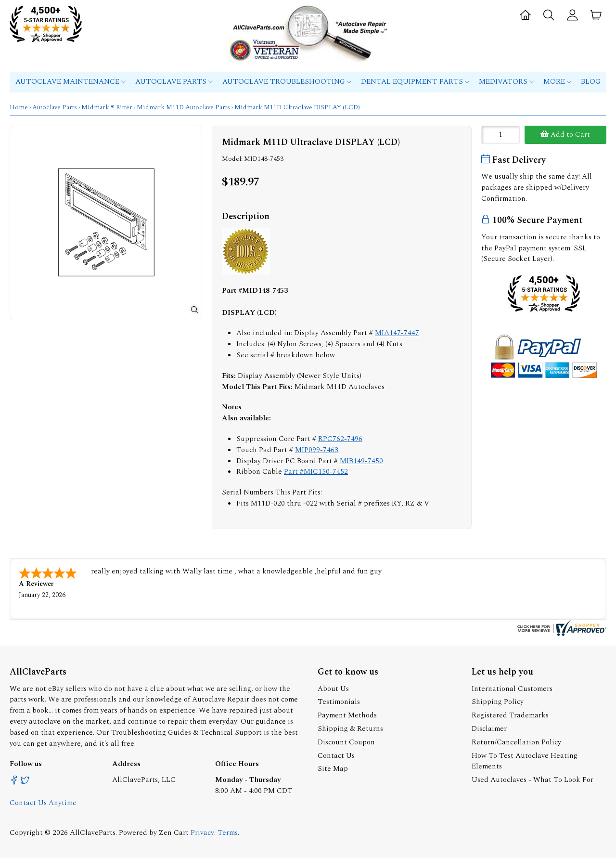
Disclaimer (489, 729)
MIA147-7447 (397, 333)
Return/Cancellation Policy (516, 742)
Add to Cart (565, 135)
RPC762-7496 (340, 439)
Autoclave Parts (174, 82)
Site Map (333, 769)
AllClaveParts (93, 833)
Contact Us (336, 756)
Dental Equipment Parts (415, 82)
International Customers (512, 689)
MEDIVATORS (506, 82)
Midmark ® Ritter (107, 107)
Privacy (202, 833)
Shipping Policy (498, 702)
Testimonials (339, 702)
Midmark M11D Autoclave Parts (183, 107)
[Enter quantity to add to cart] (500, 135)
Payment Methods (347, 715)
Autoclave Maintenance (71, 82)
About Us (333, 689)
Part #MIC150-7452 (316, 472)
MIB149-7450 (361, 461)
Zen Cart (174, 833)
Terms (228, 833)
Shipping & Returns (350, 729)
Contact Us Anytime (43, 803)
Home (19, 107)
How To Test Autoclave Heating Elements (525, 761)
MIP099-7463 (317, 450)
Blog (591, 82)
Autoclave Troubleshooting (287, 82)
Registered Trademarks (510, 715)
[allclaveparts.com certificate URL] (561, 634)
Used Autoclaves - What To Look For (533, 780)
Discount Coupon (346, 742)
